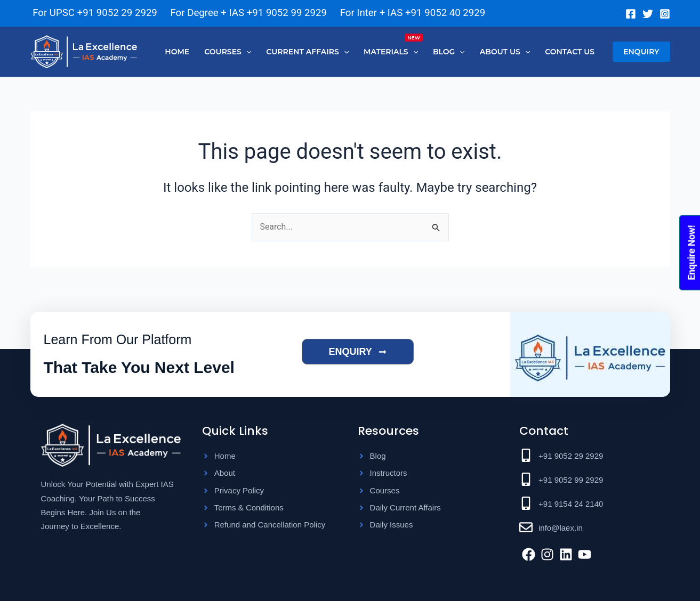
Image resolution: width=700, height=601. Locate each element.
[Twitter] (648, 14)
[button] (641, 52)
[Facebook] (631, 14)
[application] (246, 52)
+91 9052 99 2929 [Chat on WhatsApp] (287, 13)
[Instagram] (665, 14)
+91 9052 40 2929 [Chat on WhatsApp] (445, 13)
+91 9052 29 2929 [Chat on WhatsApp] (117, 13)
